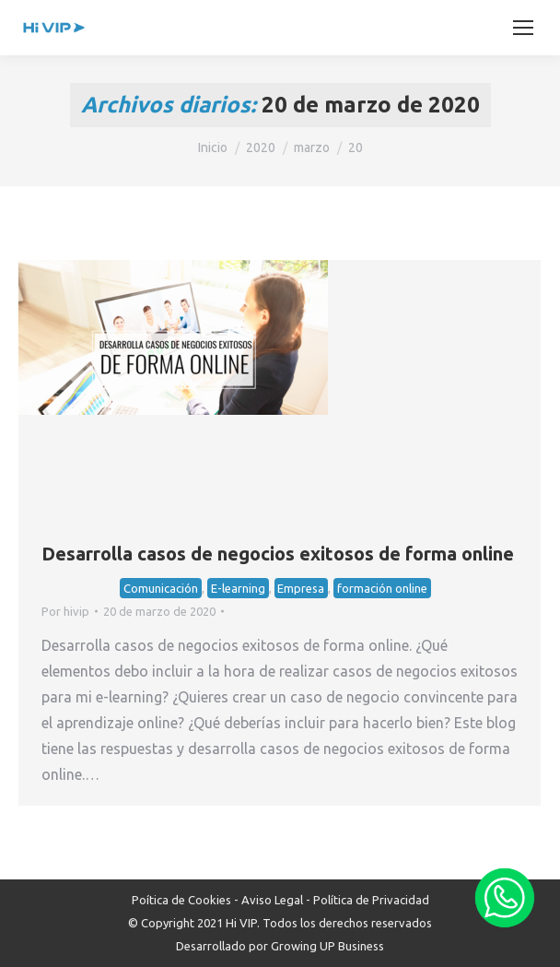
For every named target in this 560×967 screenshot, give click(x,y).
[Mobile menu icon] (523, 28)
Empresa (301, 588)
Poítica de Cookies (181, 900)
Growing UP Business (327, 946)
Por (65, 611)
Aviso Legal (272, 900)
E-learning (238, 588)
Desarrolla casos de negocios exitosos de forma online (278, 554)
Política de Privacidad (371, 900)
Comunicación (161, 588)
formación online (382, 588)
